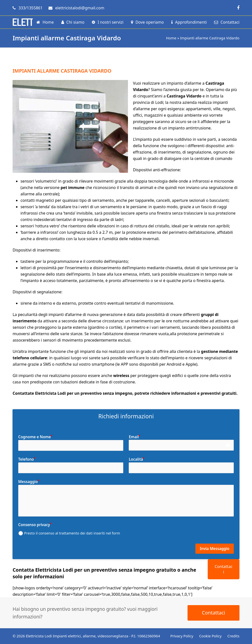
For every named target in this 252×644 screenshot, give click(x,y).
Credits (233, 636)
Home (171, 38)
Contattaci (224, 569)
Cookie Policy (210, 636)
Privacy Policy (182, 636)
